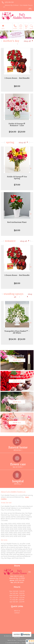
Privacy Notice (22, 640)
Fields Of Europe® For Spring (17, 178)
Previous (3, 70)
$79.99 (17, 185)
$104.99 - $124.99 (17, 339)
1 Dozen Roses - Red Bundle (17, 78)
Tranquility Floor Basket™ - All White (17, 332)
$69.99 (17, 230)
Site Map (24, 643)
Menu (3, 28)
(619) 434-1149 (9, 2)
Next (31, 70)
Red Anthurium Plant (17, 222)
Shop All (27, 41)
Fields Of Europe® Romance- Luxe (17, 125)
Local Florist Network (13, 643)
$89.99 (17, 86)
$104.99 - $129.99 (17, 132)
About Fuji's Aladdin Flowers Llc (13, 492)
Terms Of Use (12, 640)
